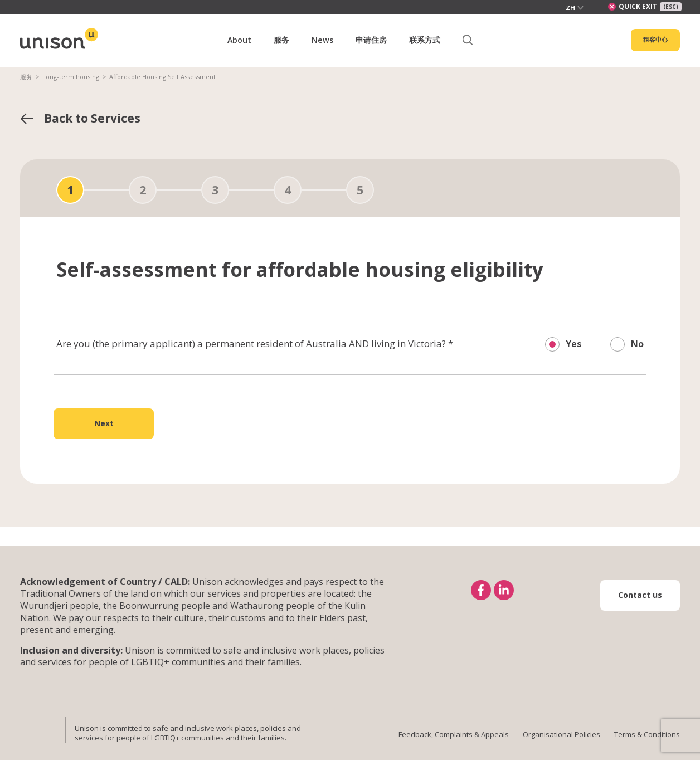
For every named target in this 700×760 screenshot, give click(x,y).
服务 (26, 77)
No (637, 344)
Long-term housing (71, 77)
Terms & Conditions (647, 734)
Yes (573, 344)
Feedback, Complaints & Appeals (454, 734)
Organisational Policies (562, 734)
